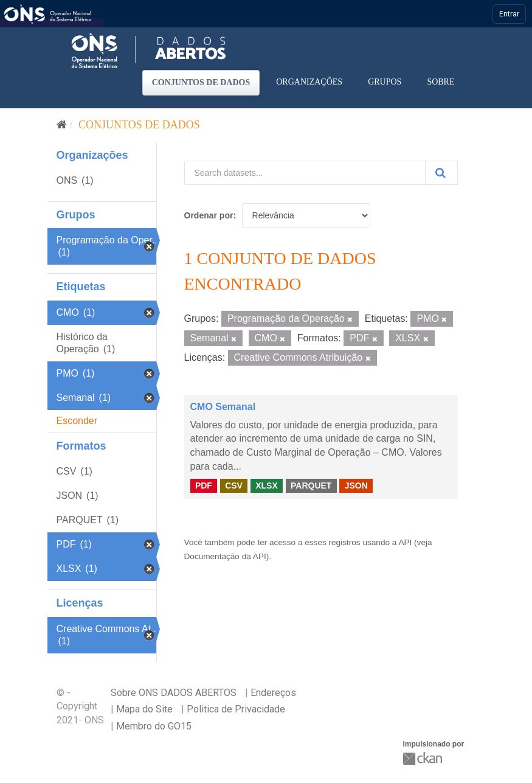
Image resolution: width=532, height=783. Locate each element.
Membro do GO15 (154, 726)
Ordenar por (209, 215)
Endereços (273, 693)
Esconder (77, 421)
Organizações (309, 82)
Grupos (385, 82)
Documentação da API (225, 556)
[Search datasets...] (305, 173)
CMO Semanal (223, 407)
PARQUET (311, 485)
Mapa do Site (144, 709)
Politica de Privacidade (236, 709)
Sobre (440, 82)
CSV (234, 485)
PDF (204, 485)
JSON (356, 485)
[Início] (62, 125)
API (405, 542)
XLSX (267, 485)
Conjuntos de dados (201, 82)
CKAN (424, 758)
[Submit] (441, 173)
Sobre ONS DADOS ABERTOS (174, 693)
